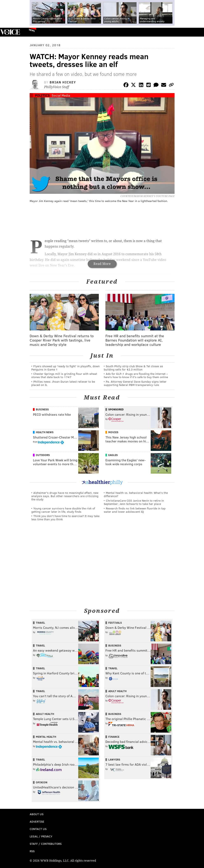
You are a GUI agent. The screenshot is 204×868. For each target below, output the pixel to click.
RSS (32, 851)
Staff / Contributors (46, 844)
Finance (114, 737)
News (32, 30)
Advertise (37, 821)
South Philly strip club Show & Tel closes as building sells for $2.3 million (133, 368)
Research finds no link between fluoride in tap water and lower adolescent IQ (135, 510)
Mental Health (46, 737)
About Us (37, 814)
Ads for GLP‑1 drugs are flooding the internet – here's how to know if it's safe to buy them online (136, 375)
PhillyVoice (10, 32)
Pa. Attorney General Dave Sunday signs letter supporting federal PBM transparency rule (135, 383)
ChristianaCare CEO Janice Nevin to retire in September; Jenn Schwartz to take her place (134, 502)
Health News (45, 432)
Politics (42, 95)
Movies (113, 432)
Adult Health (117, 691)
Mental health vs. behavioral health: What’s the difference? (136, 494)
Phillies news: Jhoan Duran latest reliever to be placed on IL (63, 383)
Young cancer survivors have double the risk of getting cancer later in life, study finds (63, 510)
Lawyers (114, 759)
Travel (40, 623)
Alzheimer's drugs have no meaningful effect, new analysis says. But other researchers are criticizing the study (65, 496)
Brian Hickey (63, 82)
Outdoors (43, 455)
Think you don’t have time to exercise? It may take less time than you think (65, 518)
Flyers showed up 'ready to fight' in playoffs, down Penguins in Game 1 (65, 368)
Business (42, 409)
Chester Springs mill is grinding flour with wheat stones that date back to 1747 (64, 375)
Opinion (42, 782)
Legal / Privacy (41, 836)
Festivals (115, 623)
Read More (102, 264)
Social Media (61, 95)
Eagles (113, 455)
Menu (197, 32)
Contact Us (38, 829)
